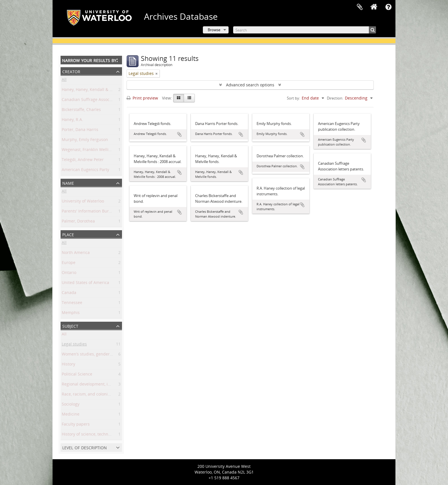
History (68, 365)
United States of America (85, 284)
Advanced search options (250, 85)
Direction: (335, 98)
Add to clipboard (179, 134)
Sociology (71, 405)
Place (68, 234)
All (64, 80)
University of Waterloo (83, 202)
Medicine (71, 415)
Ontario (69, 274)
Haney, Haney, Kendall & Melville (93, 91)
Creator (71, 71)
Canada (69, 294)
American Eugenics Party (85, 171)
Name (68, 183)
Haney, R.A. (72, 121)
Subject (70, 326)
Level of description (85, 447)
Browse (214, 30)
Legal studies (74, 345)
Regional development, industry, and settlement (108, 385)
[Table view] (189, 98)
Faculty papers (76, 425)
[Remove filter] (157, 73)
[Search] (305, 30)
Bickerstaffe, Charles (81, 111)
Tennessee (72, 304)
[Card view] (179, 98)
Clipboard (360, 7)
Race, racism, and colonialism (90, 395)
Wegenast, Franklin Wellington (91, 151)
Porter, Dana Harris (80, 131)
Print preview (142, 98)
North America (76, 254)
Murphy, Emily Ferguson (85, 141)
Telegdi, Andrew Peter (83, 161)
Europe (69, 264)
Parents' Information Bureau (89, 212)
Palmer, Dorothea (78, 222)
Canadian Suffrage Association (91, 101)
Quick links (388, 7)
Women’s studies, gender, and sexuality (99, 355)
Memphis (71, 314)
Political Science (77, 375)
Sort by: (293, 98)
